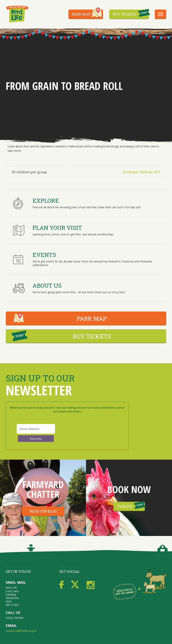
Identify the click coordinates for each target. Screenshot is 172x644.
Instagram (91, 585)
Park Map (81, 14)
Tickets (125, 506)
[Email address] (36, 429)
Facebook (61, 585)
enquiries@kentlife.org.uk (21, 631)
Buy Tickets (125, 14)
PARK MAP (92, 318)
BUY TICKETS (92, 336)
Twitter (75, 585)
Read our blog (43, 511)
